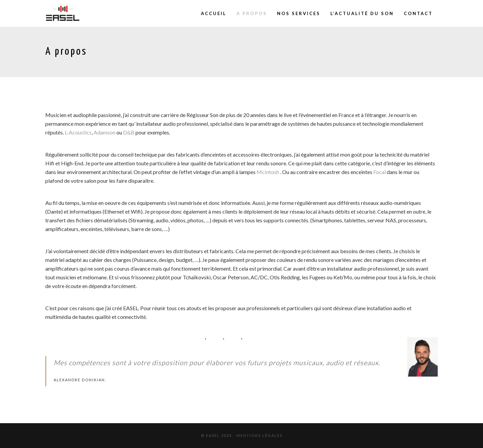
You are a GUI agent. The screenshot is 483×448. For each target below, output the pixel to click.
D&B (129, 132)
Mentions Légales (259, 435)
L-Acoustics (78, 132)
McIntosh (268, 172)
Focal (380, 172)
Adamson (104, 132)
